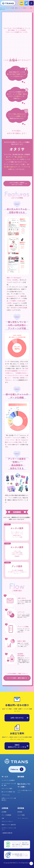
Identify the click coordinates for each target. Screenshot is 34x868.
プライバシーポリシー (8, 821)
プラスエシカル (6, 795)
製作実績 (21, 777)
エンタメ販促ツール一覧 (25, 8)
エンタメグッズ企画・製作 (10, 8)
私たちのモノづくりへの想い (24, 785)
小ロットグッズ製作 (7, 788)
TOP (1, 8)
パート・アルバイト (23, 818)
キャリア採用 (21, 815)
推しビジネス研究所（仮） (9, 792)
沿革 (3, 818)
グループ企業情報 (6, 815)
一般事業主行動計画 (7, 833)
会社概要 (4, 812)
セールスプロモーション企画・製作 (9, 784)
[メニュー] (31, 3)
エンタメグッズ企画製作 (8, 780)
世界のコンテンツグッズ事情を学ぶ (9, 799)
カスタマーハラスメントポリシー (9, 829)
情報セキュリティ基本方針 (9, 825)
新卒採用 (20, 812)
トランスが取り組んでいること (25, 791)
